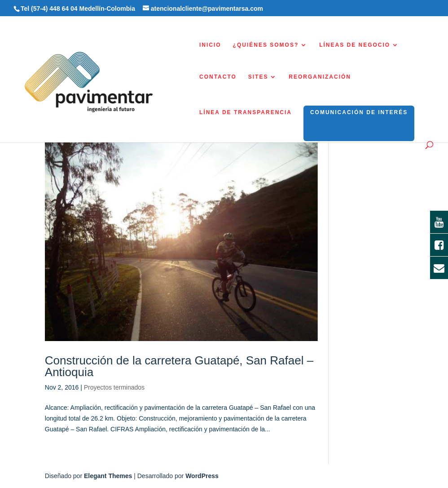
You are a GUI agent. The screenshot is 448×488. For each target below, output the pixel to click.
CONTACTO (218, 77)
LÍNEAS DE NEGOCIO (355, 45)
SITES (258, 77)
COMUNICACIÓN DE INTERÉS (359, 112)
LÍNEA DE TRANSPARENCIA (246, 112)
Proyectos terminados (114, 387)
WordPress (202, 476)
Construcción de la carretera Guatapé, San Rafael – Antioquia (179, 366)
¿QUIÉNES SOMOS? (266, 45)
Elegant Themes (108, 476)
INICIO (210, 45)
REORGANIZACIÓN (320, 77)
